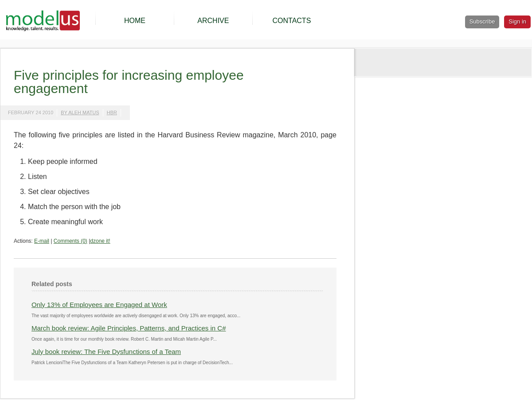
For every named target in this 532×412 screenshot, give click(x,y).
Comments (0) (70, 241)
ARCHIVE (213, 21)
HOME (135, 21)
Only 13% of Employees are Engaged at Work (99, 305)
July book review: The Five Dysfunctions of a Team (106, 352)
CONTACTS (291, 21)
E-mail (42, 241)
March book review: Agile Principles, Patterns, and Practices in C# (129, 328)
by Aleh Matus (80, 113)
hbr (112, 113)
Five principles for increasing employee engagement (129, 82)
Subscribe (482, 21)
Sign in (517, 21)
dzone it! (100, 241)
